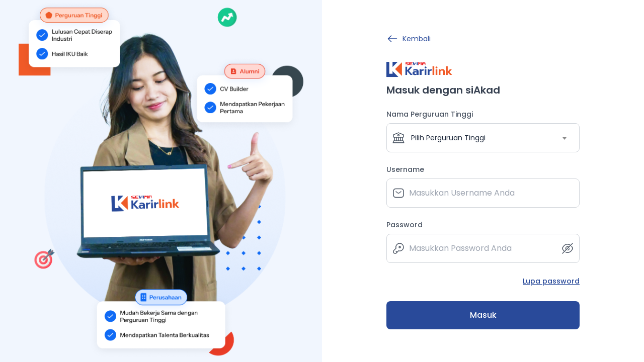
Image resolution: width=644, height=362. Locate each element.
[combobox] (483, 138)
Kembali (409, 39)
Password (405, 225)
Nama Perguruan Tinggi (430, 114)
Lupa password (551, 281)
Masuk (483, 315)
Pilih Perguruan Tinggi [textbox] (448, 138)
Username (405, 169)
